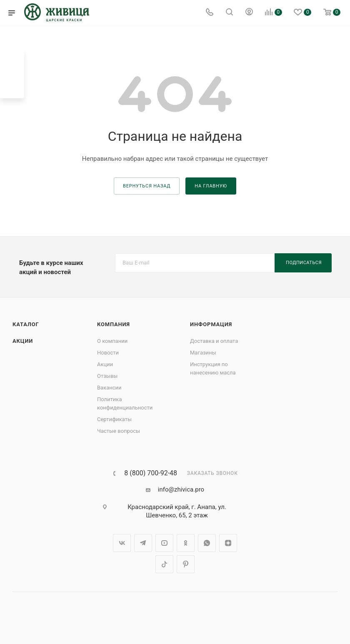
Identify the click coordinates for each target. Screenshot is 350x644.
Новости (108, 353)
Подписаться (304, 263)
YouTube (164, 543)
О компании (112, 341)
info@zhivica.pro (181, 489)
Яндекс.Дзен (228, 543)
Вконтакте (122, 543)
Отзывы (107, 376)
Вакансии (109, 388)
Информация (211, 324)
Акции (23, 341)
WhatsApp (207, 543)
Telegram (143, 543)
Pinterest (186, 564)
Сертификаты (114, 419)
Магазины (203, 353)
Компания (114, 324)
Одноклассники (186, 543)
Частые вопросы (119, 431)
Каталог (26, 324)
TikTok (164, 564)
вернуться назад (147, 186)
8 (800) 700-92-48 (151, 473)
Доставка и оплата (214, 341)
